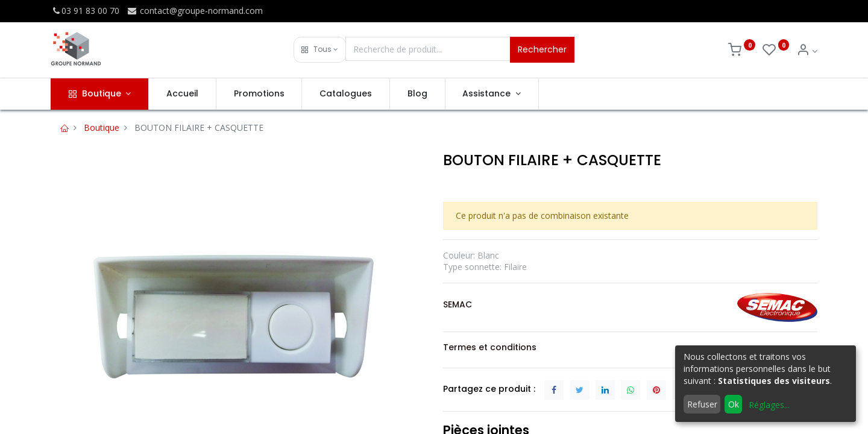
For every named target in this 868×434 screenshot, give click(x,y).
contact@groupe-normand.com (195, 11)
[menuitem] (182, 94)
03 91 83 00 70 (85, 11)
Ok (734, 404)
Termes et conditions (490, 347)
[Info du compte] (807, 51)
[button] (320, 50)
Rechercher (542, 49)
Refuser (702, 404)
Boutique (102, 127)
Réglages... (769, 405)
